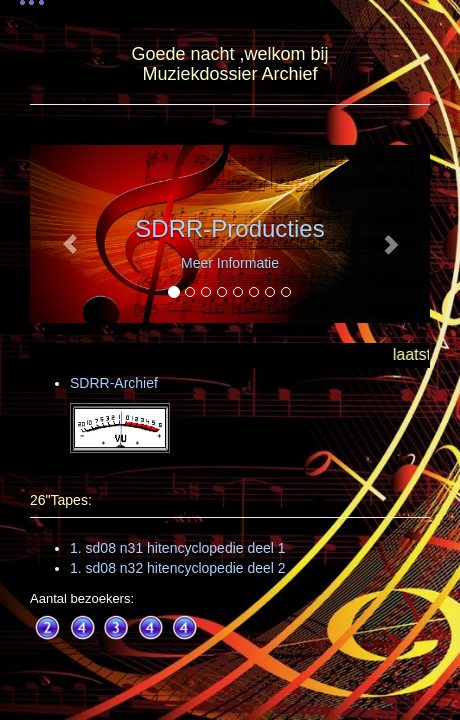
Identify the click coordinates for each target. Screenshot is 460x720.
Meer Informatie (230, 263)
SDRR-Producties (229, 228)
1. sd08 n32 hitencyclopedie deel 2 (178, 568)
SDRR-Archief (114, 383)
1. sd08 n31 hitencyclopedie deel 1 (178, 548)
